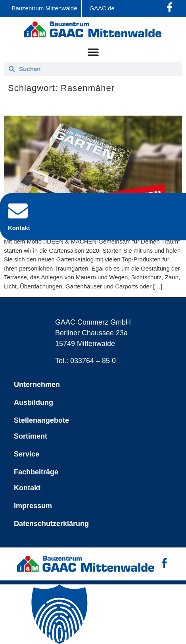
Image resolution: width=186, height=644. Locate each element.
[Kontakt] (18, 211)
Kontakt (27, 488)
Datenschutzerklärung (51, 524)
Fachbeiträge (36, 472)
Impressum (33, 506)
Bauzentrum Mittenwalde (44, 8)
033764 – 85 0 (93, 361)
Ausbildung (34, 402)
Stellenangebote (41, 420)
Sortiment (31, 436)
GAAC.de (102, 8)
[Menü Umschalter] (93, 52)
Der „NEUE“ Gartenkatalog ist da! (69, 104)
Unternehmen (37, 385)
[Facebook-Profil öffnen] (170, 7)
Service (27, 454)
